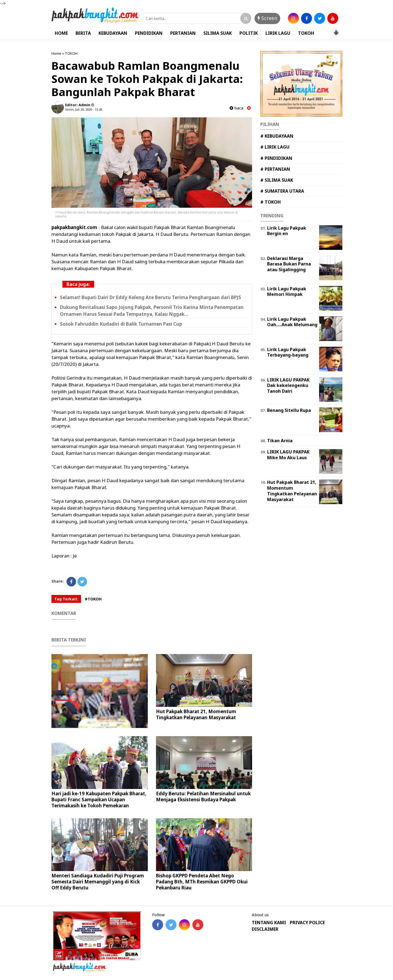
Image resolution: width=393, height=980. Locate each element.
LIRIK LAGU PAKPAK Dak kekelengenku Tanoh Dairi (288, 386)
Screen (267, 18)
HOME (61, 33)
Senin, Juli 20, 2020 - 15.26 (84, 109)
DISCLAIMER (265, 929)
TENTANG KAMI (269, 923)
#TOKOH (93, 599)
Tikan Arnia (280, 441)
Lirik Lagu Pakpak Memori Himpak (287, 292)
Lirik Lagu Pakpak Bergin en (287, 231)
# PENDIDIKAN (276, 158)
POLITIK (249, 33)
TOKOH (306, 33)
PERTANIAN (183, 33)
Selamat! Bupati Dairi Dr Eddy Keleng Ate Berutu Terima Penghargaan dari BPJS (151, 297)
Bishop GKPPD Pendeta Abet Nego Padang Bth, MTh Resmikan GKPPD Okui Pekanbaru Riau (202, 882)
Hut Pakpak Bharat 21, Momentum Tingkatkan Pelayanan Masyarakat (196, 714)
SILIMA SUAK (218, 33)
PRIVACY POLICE (307, 923)
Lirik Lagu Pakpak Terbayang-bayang (288, 352)
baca (236, 108)
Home (56, 53)
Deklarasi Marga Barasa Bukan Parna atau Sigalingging (289, 264)
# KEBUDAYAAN (277, 136)
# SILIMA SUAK (277, 180)
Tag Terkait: (66, 599)
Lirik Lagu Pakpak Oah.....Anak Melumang (292, 322)
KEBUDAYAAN (113, 33)
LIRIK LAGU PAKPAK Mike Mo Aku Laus (288, 455)
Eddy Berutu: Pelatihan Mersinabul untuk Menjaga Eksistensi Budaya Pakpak (203, 797)
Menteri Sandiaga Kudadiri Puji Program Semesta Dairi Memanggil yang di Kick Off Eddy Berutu (98, 882)
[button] (336, 30)
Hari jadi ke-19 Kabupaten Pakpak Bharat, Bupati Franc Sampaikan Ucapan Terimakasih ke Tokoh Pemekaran (99, 800)
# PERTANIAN (275, 169)
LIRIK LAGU (278, 33)
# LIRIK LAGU (275, 147)
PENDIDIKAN (149, 33)
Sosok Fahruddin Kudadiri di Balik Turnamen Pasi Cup (121, 324)
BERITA (83, 33)
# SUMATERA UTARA (282, 191)
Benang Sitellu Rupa (289, 410)
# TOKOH (271, 202)
